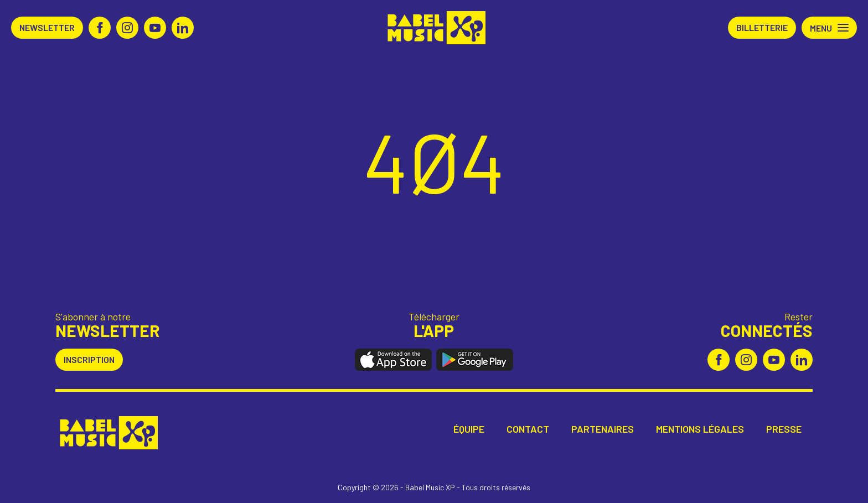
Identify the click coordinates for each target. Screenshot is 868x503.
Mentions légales (700, 429)
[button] (829, 28)
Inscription (89, 359)
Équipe (469, 429)
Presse (784, 429)
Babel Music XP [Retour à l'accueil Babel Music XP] (434, 28)
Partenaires (603, 429)
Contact (528, 429)
